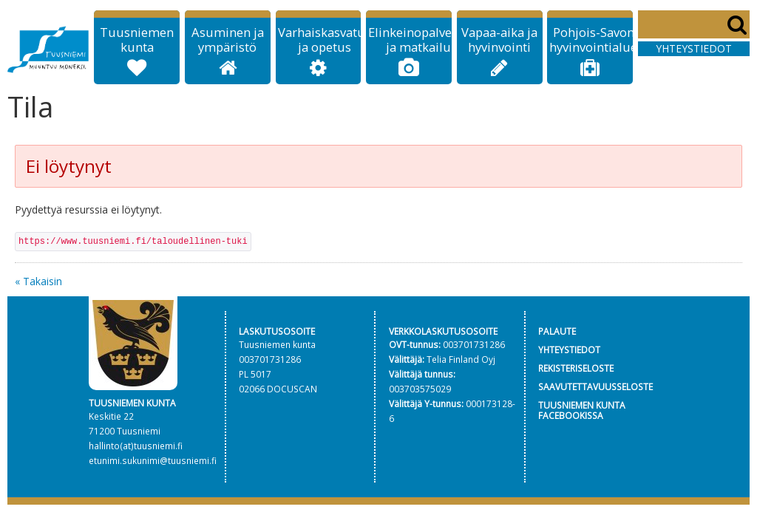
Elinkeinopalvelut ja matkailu (418, 40)
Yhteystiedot (694, 48)
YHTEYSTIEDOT (569, 349)
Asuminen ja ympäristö (228, 40)
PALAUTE (557, 331)
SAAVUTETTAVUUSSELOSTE (595, 386)
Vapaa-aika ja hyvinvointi (499, 40)
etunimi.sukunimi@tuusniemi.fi (153, 460)
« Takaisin (38, 281)
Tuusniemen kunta (137, 40)
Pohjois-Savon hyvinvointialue (593, 40)
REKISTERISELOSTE (576, 368)
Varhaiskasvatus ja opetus (325, 40)
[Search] (694, 24)
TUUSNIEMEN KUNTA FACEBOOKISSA (582, 410)
